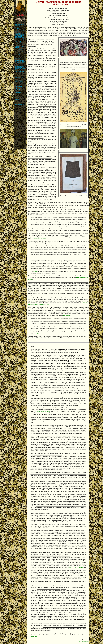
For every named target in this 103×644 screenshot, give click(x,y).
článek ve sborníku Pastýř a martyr (40, 239)
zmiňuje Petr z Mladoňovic (76, 567)
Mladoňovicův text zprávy (44, 411)
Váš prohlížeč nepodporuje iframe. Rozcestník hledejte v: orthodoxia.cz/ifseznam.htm (20, 75)
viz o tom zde (36, 272)
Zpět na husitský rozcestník (84, 642)
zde (45, 165)
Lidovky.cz (38, 333)
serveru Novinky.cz (67, 315)
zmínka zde (35, 62)
